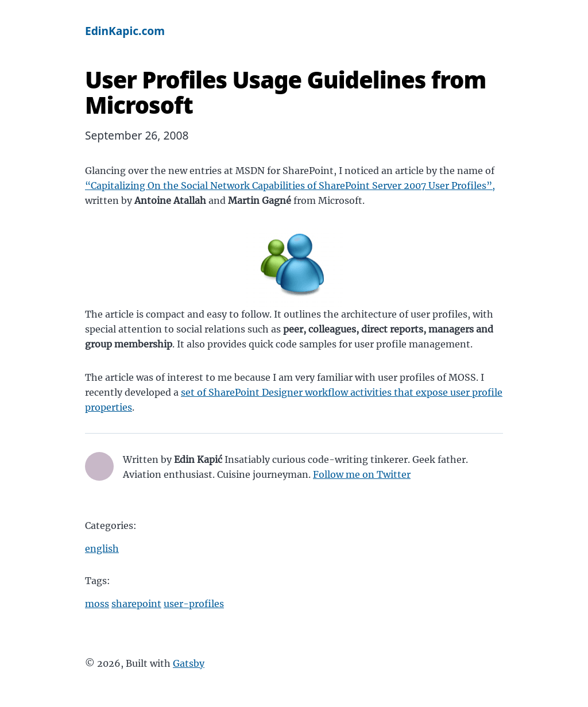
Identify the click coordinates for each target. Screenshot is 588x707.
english (102, 548)
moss (97, 604)
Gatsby (189, 663)
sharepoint (136, 604)
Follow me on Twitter (362, 474)
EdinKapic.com (125, 31)
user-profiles (194, 604)
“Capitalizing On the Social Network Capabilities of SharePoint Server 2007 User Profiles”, (290, 186)
